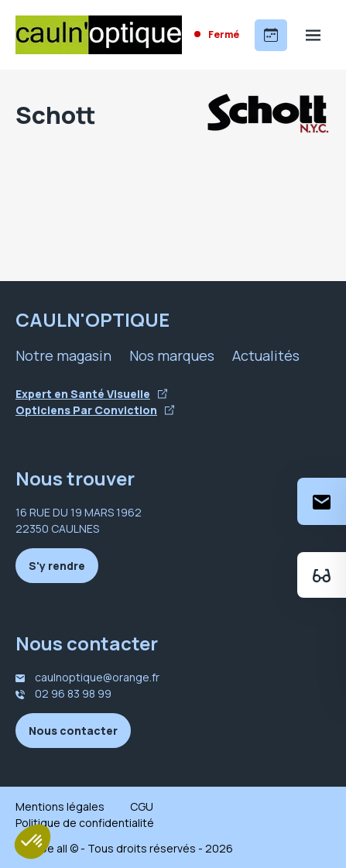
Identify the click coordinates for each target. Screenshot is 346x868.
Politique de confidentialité (85, 823)
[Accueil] (99, 35)
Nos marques (172, 355)
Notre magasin (63, 355)
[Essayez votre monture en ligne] (322, 575)
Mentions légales (60, 806)
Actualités (266, 355)
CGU (142, 806)
